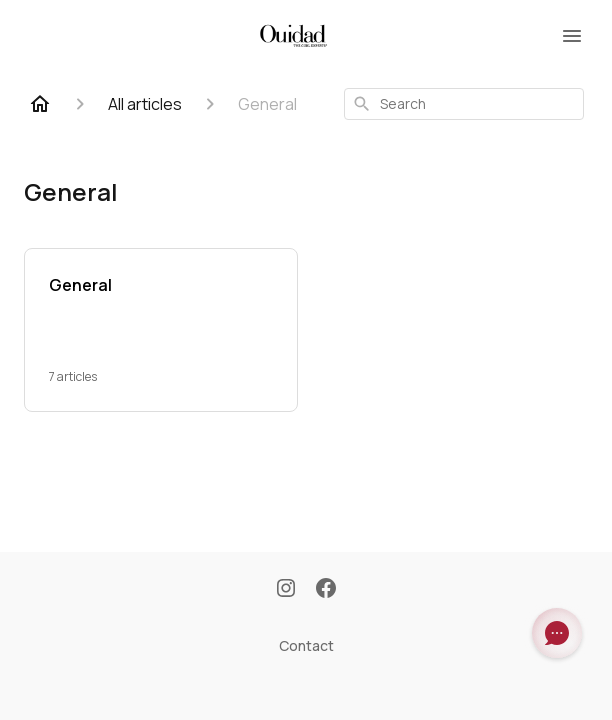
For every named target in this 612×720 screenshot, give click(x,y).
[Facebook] (326, 590)
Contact (306, 645)
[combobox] (464, 104)
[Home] (40, 104)
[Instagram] (286, 590)
